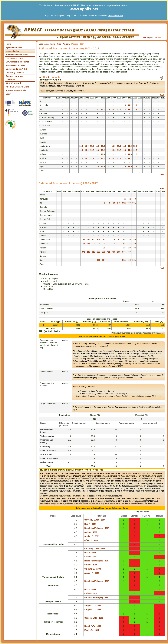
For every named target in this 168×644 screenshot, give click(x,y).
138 (119, 252)
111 (83, 244)
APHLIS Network (14, 83)
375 (124, 252)
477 (129, 252)
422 (109, 252)
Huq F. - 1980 (90, 524)
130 (129, 240)
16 (124, 248)
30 (104, 248)
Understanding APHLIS (17, 69)
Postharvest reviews (15, 65)
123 (83, 240)
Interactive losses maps (17, 55)
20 (130, 248)
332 (98, 260)
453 (129, 260)
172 (88, 240)
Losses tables (12, 51)
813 (93, 252)
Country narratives (15, 76)
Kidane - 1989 (91, 557)
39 (114, 203)
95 (124, 240)
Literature (10, 80)
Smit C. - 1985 (91, 532)
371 (83, 252)
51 (104, 240)
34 (135, 248)
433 (114, 252)
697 (98, 252)
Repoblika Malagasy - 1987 (97, 528)
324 (104, 260)
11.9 (81, 146)
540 (119, 203)
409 (93, 240)
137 (88, 244)
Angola (66, 44)
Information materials (16, 90)
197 (124, 244)
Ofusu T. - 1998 (91, 540)
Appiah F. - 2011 (92, 536)
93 (119, 240)
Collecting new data (15, 73)
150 (134, 240)
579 (104, 252)
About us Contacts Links (17, 87)
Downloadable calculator (17, 62)
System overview (14, 48)
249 (88, 252)
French (159, 37)
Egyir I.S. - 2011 (92, 630)
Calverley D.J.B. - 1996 (95, 520)
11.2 (124, 105)
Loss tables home (47, 44)
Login (8, 94)
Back (162, 95)
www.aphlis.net (84, 9)
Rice (59, 44)
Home (8, 44)
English (148, 37)
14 (114, 244)
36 (114, 240)
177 (119, 244)
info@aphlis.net (115, 16)
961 (134, 203)
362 (124, 260)
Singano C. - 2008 (93, 569)
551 (134, 260)
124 (98, 240)
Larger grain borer (14, 58)
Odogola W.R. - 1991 (94, 618)
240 (134, 244)
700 (129, 203)
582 (124, 203)
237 (129, 244)
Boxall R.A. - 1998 (93, 626)
